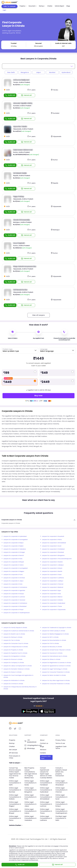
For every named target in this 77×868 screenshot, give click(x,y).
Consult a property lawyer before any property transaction (61, 772)
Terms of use (60, 743)
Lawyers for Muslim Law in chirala (14, 634)
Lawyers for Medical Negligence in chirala (55, 634)
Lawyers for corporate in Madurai (53, 587)
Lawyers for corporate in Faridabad (53, 549)
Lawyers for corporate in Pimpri (13, 610)
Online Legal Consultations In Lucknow (46, 804)
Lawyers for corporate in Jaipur (13, 581)
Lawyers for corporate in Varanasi (14, 600)
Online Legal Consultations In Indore (31, 811)
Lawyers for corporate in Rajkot (13, 546)
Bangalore (25, 72)
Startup (42, 6)
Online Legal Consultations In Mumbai (15, 790)
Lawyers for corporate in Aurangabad (16, 540)
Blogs (68, 6)
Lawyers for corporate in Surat (52, 546)
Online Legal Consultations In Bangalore (31, 790)
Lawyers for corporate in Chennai (53, 584)
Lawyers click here (46, 757)
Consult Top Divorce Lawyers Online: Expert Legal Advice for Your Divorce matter (15, 773)
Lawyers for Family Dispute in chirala (15, 628)
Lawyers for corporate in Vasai (52, 575)
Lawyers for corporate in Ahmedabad (54, 543)
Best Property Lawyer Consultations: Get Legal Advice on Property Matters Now (31, 773)
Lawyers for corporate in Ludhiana (53, 578)
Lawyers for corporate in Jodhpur (53, 581)
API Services (13, 753)
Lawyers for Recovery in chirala (52, 647)
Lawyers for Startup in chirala (13, 637)
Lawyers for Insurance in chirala (52, 653)
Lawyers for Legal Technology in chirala (55, 669)
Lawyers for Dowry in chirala (13, 672)
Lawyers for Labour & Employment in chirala (18, 666)
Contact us (44, 743)
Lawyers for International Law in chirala (55, 656)
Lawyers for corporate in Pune (13, 575)
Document (33, 6)
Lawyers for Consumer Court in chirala (16, 644)
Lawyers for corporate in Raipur (14, 543)
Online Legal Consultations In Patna (15, 818)
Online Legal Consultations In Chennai (62, 790)
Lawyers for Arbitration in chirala (14, 681)
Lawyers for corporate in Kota (13, 559)
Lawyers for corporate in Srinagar (14, 552)
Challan (50, 6)
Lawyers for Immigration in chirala (15, 656)
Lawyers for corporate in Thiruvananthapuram (57, 559)
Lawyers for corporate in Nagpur (14, 571)
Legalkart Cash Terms (61, 747)
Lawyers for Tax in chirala (12, 640)
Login (4, 10)
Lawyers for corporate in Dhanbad (53, 552)
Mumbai (52, 72)
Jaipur (38, 72)
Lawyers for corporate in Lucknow (14, 597)
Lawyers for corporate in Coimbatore (15, 587)
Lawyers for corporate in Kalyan (52, 568)
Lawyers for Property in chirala (13, 650)
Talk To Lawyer (9, 6)
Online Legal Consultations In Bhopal (15, 811)
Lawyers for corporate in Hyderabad (15, 536)
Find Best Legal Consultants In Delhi (61, 818)
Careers (43, 753)
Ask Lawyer (13, 750)
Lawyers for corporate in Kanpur (14, 594)
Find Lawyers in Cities (15, 757)
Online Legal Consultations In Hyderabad (46, 790)
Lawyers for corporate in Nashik (52, 571)
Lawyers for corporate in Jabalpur (53, 565)
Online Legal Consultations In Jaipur (31, 804)
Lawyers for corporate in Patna (52, 540)
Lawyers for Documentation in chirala (54, 640)
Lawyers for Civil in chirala (50, 644)
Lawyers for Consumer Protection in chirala (56, 672)
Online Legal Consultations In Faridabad (46, 783)
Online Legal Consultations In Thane (46, 811)
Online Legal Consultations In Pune (31, 797)
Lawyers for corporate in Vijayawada (54, 610)
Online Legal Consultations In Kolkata (15, 797)
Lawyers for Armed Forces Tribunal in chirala (56, 650)
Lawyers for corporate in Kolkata (52, 600)
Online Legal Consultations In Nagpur (15, 804)
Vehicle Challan (16, 825)
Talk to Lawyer (15, 763)
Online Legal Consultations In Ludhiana (46, 818)
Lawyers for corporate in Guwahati (53, 536)
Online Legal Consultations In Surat (62, 797)
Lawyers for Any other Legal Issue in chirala (56, 681)
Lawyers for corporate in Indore (13, 565)
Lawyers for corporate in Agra (51, 591)
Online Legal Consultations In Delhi (15, 783)
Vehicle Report (59, 6)
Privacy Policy (61, 740)
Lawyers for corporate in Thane (52, 606)
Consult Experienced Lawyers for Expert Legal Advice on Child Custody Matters (46, 773)
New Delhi (11, 72)
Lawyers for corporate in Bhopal (14, 562)
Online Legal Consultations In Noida (31, 783)
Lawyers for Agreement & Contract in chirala (56, 666)
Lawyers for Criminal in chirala (13, 684)
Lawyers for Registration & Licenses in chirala (56, 663)
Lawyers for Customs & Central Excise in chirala (19, 631)
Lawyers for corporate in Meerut (52, 597)
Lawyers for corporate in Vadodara (15, 549)
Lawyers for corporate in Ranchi (14, 556)
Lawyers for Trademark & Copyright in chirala (57, 628)
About (42, 740)
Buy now (38, 395)
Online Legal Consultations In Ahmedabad (46, 797)
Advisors (43, 750)
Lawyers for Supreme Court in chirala (15, 653)
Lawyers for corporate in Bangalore (53, 556)
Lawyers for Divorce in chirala (13, 659)
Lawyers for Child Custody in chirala (54, 631)
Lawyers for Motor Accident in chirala (54, 675)
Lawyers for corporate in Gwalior (52, 562)
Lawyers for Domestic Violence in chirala (16, 669)
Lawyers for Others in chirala (51, 659)
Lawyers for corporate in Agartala (14, 591)
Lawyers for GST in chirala (50, 637)
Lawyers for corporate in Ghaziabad (15, 606)
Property (23, 6)
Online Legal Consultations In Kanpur (62, 804)
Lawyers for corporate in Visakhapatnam (17, 613)
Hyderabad (66, 72)
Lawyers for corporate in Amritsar (14, 578)
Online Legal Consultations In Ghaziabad (62, 783)
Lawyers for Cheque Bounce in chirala (16, 647)
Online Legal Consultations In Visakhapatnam (62, 811)
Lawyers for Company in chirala (14, 663)
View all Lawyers (38, 315)
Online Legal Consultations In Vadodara (31, 818)
